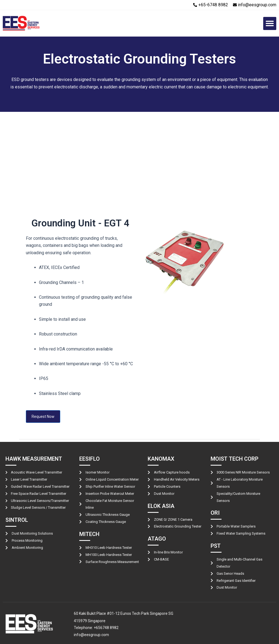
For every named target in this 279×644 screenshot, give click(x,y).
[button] (270, 23)
